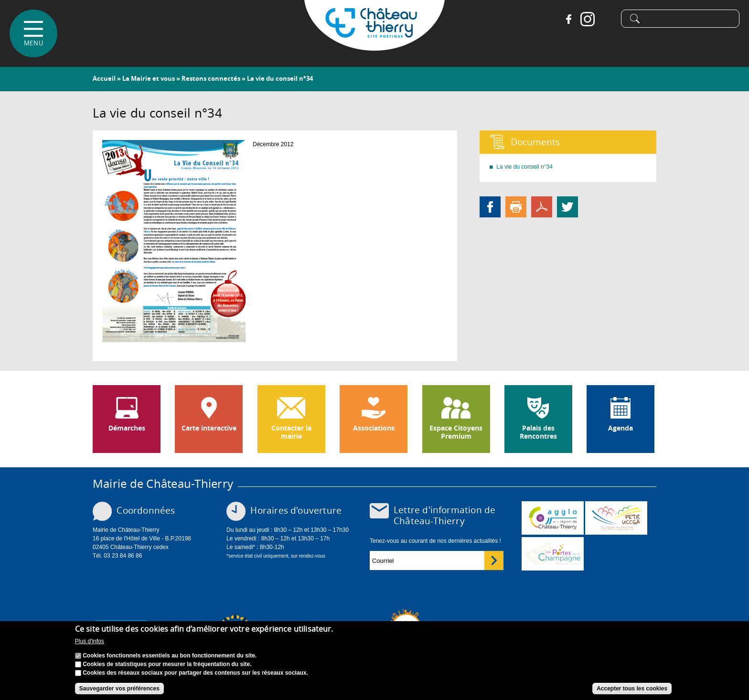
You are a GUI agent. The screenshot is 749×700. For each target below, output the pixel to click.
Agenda (621, 428)
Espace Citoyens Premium (456, 432)
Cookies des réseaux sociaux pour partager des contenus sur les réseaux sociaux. (195, 673)
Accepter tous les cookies (632, 689)
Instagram (588, 19)
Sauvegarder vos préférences (119, 689)
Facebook (568, 19)
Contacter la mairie (291, 432)
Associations (374, 428)
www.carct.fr (553, 518)
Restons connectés (211, 78)
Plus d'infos (90, 642)
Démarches (127, 428)
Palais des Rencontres (538, 432)
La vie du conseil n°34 (524, 167)
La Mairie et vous (149, 78)
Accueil (104, 78)
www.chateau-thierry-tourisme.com (553, 554)
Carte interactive (209, 428)
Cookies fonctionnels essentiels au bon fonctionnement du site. (170, 656)
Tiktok (607, 19)
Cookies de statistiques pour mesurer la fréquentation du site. (167, 664)
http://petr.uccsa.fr (616, 518)
